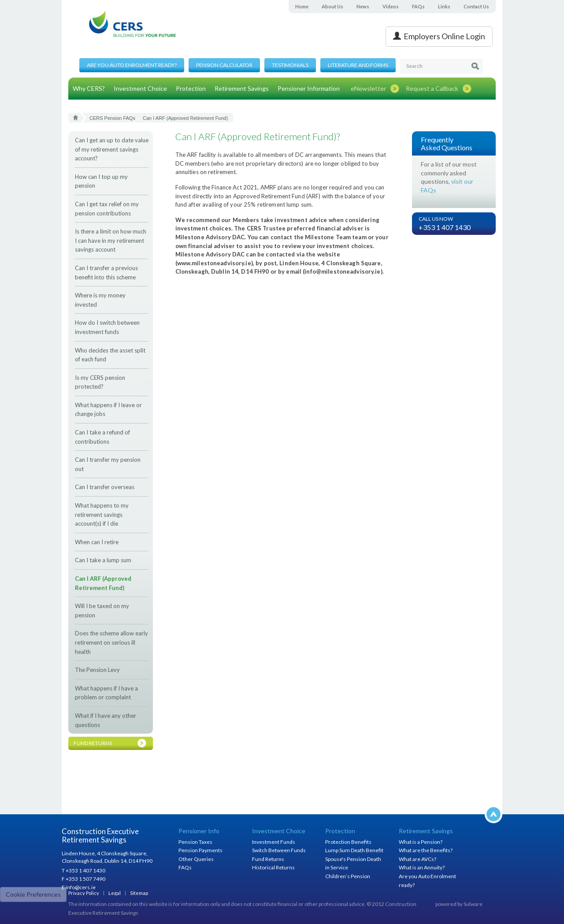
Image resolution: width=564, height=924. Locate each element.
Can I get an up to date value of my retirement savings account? (112, 149)
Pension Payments (200, 850)
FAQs (418, 6)
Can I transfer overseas (105, 487)
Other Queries (196, 859)
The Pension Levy (97, 670)
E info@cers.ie (79, 887)
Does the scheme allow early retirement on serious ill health (111, 642)
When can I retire (97, 542)
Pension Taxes (195, 842)
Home (302, 6)
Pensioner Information (309, 88)
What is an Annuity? (422, 867)
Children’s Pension (348, 876)
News (363, 6)
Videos (391, 6)
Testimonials (290, 65)
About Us (332, 6)
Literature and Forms (358, 65)
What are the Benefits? (426, 850)
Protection (191, 88)
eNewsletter (368, 88)
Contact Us (476, 6)
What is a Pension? (421, 842)
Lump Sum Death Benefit (354, 850)
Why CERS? (89, 88)
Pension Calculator (224, 65)
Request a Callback (432, 88)
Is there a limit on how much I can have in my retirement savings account (111, 240)
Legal (115, 893)
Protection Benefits (348, 842)
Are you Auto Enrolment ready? (132, 65)
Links (444, 6)
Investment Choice (140, 88)
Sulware (473, 904)
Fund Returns (268, 859)
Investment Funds (274, 842)
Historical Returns (273, 867)
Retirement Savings (242, 88)
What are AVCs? (417, 859)
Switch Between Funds (279, 850)
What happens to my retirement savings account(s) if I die (102, 514)
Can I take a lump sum (103, 560)
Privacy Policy (84, 893)
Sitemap (139, 893)
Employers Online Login (439, 36)
